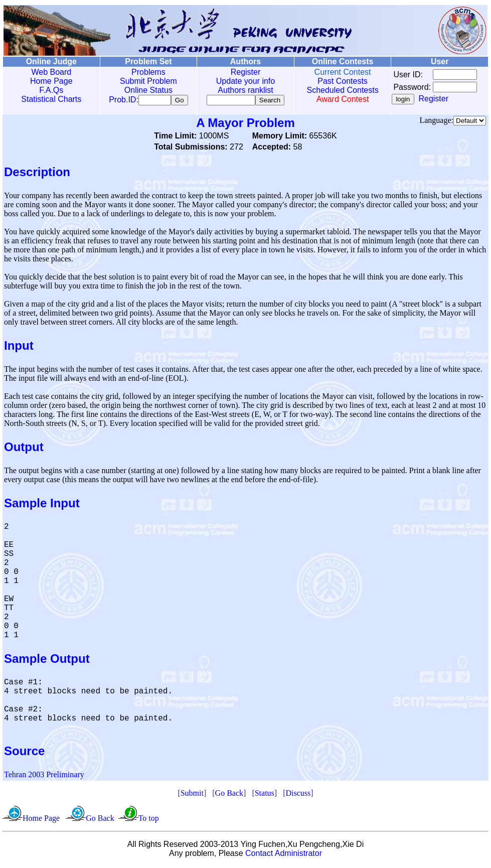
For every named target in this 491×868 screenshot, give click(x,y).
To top (149, 820)
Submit (192, 795)
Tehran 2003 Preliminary (44, 776)
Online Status (145, 90)
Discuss (298, 795)
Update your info (240, 81)
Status (265, 795)
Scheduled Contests (336, 90)
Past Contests (336, 81)
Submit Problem (145, 81)
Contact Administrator (284, 855)
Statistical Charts (50, 99)
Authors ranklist (241, 90)
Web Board (50, 72)
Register (241, 72)
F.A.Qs (50, 90)
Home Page (50, 81)
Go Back (229, 795)
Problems (145, 72)
